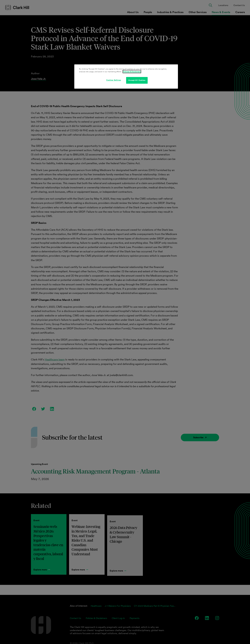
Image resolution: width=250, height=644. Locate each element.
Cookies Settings (114, 80)
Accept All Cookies (137, 80)
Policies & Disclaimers (132, 72)
